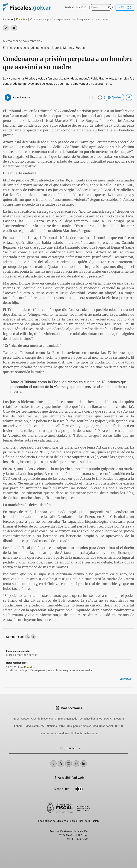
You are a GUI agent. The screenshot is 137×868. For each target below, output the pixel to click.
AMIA (16, 719)
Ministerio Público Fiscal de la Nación (78, 821)
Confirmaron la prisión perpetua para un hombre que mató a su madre (49, 670)
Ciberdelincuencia (42, 719)
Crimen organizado (66, 719)
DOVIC (108, 719)
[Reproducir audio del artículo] (8, 97)
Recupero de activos (79, 726)
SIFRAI (119, 726)
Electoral (119, 719)
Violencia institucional (84, 733)
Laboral (19, 726)
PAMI (62, 726)
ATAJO (25, 719)
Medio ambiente (35, 726)
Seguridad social (103, 726)
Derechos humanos (91, 719)
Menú (125, 7)
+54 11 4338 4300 (77, 839)
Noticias (52, 726)
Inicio (8, 19)
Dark (79, 790)
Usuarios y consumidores (54, 733)
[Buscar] (99, 7)
